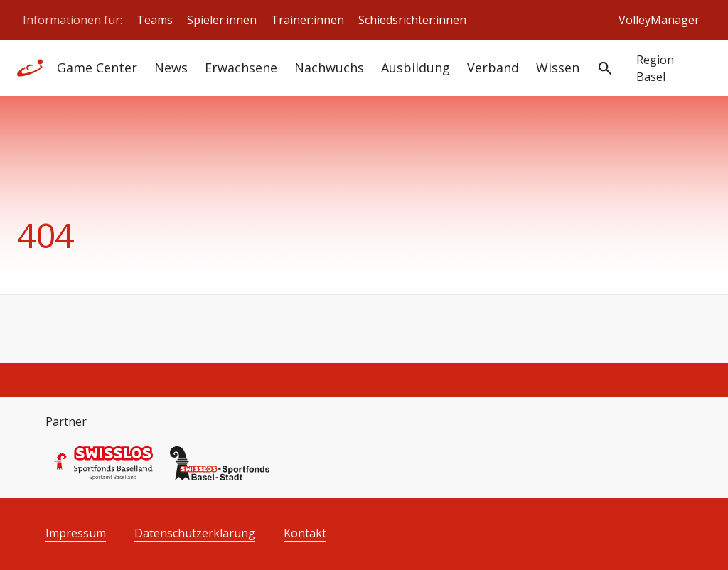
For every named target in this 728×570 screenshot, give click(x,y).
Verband (493, 68)
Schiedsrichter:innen (412, 20)
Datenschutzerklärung (195, 533)
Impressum (76, 533)
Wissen (558, 68)
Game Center (97, 68)
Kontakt (305, 533)
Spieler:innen (222, 20)
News (171, 68)
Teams (155, 20)
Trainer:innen (307, 20)
